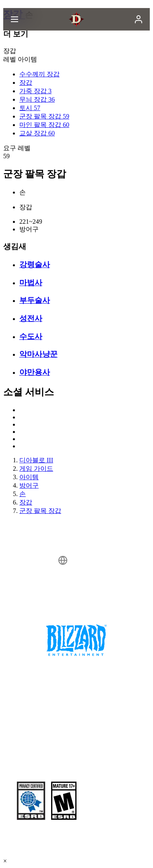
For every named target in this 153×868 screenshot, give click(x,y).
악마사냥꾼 (38, 354)
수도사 (31, 336)
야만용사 (35, 372)
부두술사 (35, 300)
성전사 (31, 318)
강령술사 (35, 264)
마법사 (31, 283)
